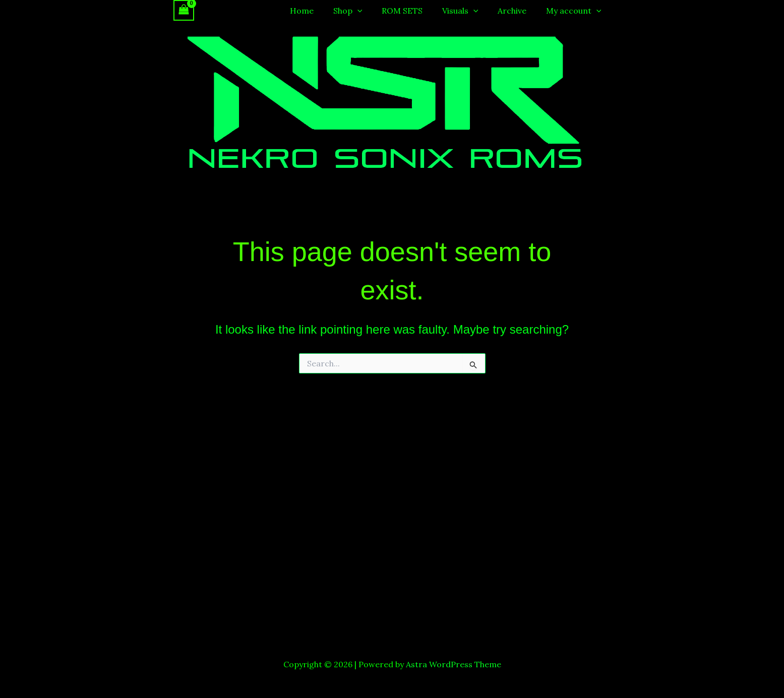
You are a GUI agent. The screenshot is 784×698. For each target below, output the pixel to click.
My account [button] (575, 11)
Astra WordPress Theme (454, 664)
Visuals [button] (468, 11)
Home (320, 11)
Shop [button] (363, 11)
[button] (373, 11)
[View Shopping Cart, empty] (184, 10)
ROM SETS (414, 11)
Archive (517, 11)
